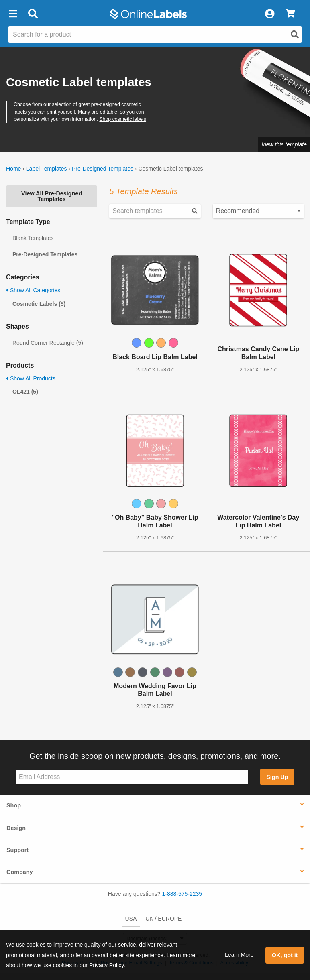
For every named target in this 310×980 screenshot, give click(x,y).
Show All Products (31, 378)
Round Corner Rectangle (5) (48, 343)
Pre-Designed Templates (103, 169)
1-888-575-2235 (182, 894)
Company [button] (20, 872)
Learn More (239, 955)
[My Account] (269, 14)
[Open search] (295, 35)
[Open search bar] (33, 14)
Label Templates (47, 169)
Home (13, 169)
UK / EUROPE (163, 919)
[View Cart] (290, 14)
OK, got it (285, 955)
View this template (284, 144)
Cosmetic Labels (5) (39, 304)
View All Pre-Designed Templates (52, 196)
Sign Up (277, 777)
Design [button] (16, 828)
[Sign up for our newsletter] (132, 777)
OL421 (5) (25, 392)
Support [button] (17, 850)
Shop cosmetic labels (123, 119)
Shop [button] (14, 805)
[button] (13, 14)
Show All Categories (33, 290)
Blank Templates (33, 238)
